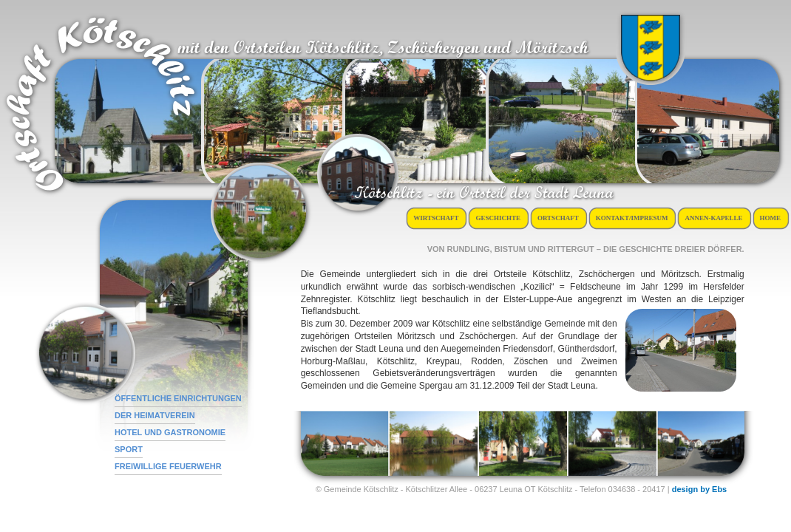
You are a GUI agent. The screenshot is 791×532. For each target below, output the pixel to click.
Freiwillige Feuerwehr (168, 466)
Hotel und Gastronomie (170, 432)
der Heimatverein (155, 415)
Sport (129, 449)
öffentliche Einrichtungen (178, 398)
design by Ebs (700, 489)
